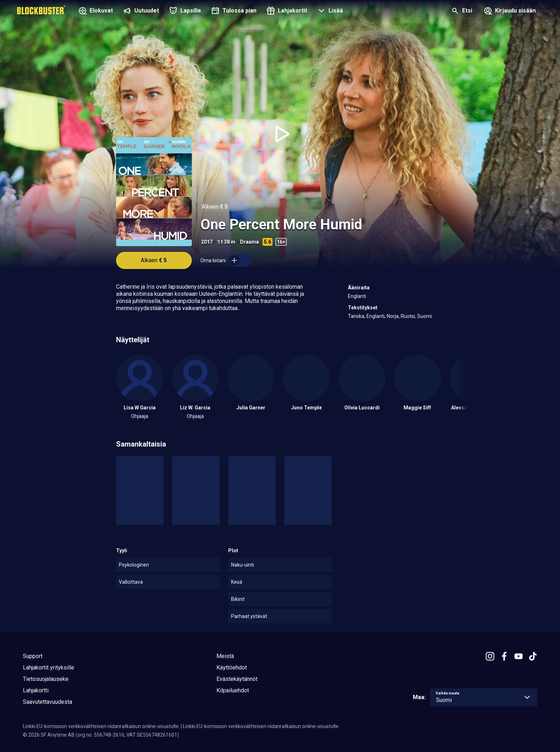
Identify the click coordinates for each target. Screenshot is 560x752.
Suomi (424, 316)
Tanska (356, 316)
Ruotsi (408, 316)
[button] (329, 11)
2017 (207, 242)
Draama (249, 242)
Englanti (357, 296)
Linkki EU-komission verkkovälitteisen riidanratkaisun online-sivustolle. (101, 726)
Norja (393, 316)
